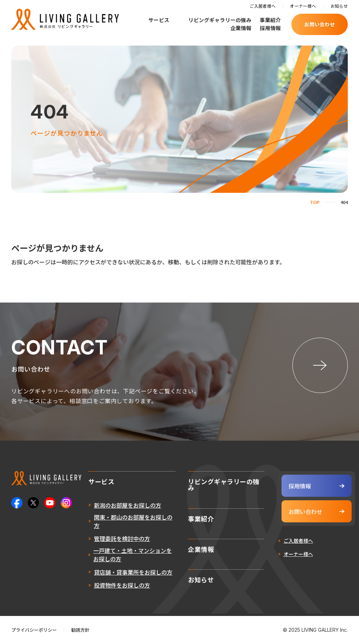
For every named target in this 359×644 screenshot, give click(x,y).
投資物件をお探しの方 (122, 585)
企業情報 (241, 28)
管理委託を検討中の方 (122, 538)
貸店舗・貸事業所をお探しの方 (133, 572)
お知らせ (339, 6)
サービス (159, 20)
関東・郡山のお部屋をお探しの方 (133, 521)
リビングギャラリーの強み (220, 20)
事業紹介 (270, 20)
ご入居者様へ (263, 6)
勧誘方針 (80, 630)
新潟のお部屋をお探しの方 (128, 505)
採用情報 (270, 28)
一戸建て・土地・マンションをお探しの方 (133, 555)
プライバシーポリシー (34, 630)
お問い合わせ (320, 24)
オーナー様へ (303, 6)
